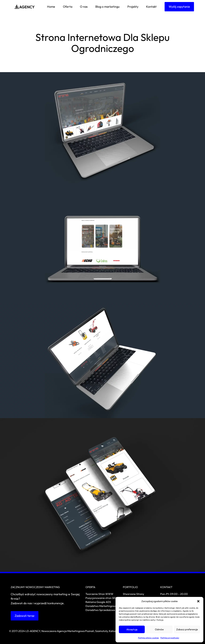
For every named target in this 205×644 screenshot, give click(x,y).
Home (51, 7)
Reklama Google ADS (98, 602)
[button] (198, 601)
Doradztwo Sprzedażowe (101, 610)
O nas (84, 7)
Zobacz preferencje (187, 629)
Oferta (68, 7)
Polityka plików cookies (148, 638)
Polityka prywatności (170, 638)
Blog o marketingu (107, 7)
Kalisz (112, 631)
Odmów (159, 629)
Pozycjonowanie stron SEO (101, 598)
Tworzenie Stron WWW (99, 594)
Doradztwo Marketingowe (101, 606)
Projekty (133, 7)
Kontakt (151, 7)
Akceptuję (132, 629)
